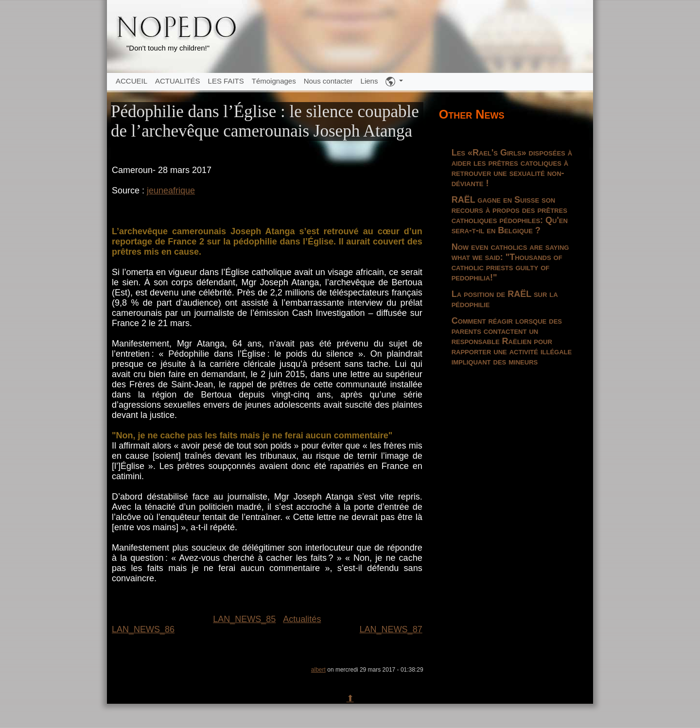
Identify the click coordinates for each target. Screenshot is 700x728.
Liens (369, 81)
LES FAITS (226, 81)
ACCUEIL (131, 81)
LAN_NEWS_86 (143, 629)
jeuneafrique (171, 191)
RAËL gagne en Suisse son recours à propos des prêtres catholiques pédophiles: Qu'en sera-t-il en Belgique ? (510, 215)
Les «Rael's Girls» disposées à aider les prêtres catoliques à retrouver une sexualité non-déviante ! (512, 168)
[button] (394, 82)
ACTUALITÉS (178, 81)
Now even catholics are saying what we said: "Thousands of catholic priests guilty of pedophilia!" (510, 262)
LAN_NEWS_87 (391, 629)
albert (318, 670)
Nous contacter (328, 81)
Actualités (302, 619)
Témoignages (274, 81)
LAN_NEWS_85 (244, 619)
